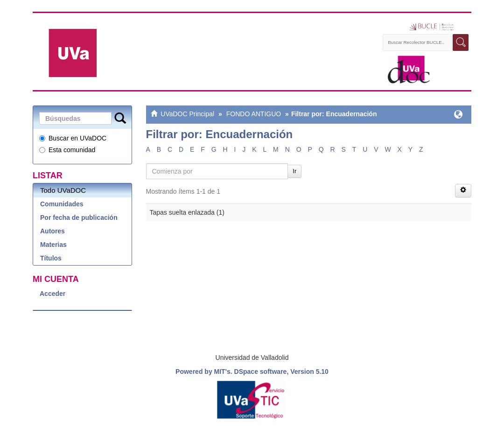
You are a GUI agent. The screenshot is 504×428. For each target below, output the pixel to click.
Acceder (52, 294)
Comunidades (62, 204)
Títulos (51, 258)
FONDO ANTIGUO (254, 114)
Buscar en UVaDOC (73, 138)
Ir (294, 171)
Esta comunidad (67, 150)
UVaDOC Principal (187, 114)
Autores (52, 231)
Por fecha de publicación (79, 218)
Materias (53, 245)
